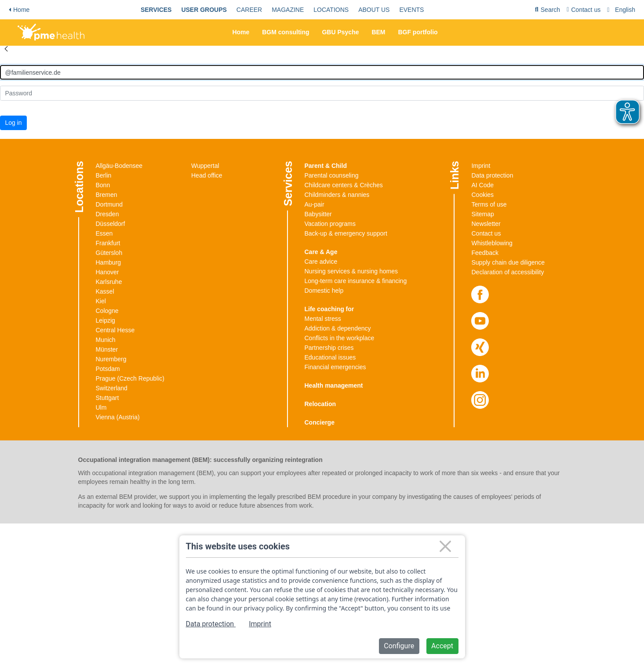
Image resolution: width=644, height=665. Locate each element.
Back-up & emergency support (346, 233)
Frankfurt (108, 243)
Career (249, 10)
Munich (106, 340)
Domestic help (324, 291)
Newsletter (486, 224)
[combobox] (622, 10)
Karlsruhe (109, 282)
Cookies (482, 195)
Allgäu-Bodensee (119, 166)
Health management (334, 385)
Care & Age (321, 252)
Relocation (320, 404)
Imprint (481, 166)
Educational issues (330, 357)
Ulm (101, 407)
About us (374, 10)
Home (19, 10)
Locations (331, 10)
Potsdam (108, 369)
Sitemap (482, 214)
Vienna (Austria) (118, 417)
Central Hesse (115, 330)
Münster (107, 349)
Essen (104, 233)
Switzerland (112, 388)
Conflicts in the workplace (340, 338)
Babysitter (318, 214)
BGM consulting (286, 32)
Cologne (107, 311)
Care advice (321, 262)
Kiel (101, 301)
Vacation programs (330, 224)
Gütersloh (109, 253)
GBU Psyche (340, 32)
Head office (207, 175)
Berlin (104, 175)
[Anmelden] (322, 72)
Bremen (107, 195)
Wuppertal (205, 166)
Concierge (320, 422)
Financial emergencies (335, 367)
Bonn (103, 185)
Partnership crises (329, 348)
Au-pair (315, 204)
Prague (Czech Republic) (130, 378)
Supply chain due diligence (508, 262)
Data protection (492, 175)
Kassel (105, 291)
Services (156, 10)
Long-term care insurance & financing (356, 281)
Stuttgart (107, 398)
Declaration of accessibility (508, 272)
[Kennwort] (322, 93)
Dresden (107, 214)
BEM (378, 32)
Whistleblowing (492, 243)
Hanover (107, 272)
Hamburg (109, 262)
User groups (204, 10)
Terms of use (489, 204)
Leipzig (106, 320)
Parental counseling (332, 175)
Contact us (584, 10)
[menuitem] (156, 10)
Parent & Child (326, 166)
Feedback (485, 253)
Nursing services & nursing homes (351, 271)
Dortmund (109, 204)
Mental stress (323, 319)
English (625, 10)
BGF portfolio (418, 32)
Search (548, 11)
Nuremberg (111, 359)
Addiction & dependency (338, 328)
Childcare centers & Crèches (344, 185)
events (411, 10)
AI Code (482, 185)
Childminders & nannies (337, 195)
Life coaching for (329, 309)
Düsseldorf (111, 224)
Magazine (288, 10)
